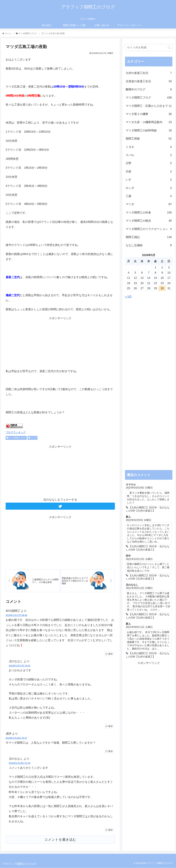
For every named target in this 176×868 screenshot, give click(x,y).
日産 (149, 172)
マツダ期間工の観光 (149, 221)
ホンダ (149, 188)
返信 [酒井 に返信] (109, 751)
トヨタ (149, 147)
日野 (149, 163)
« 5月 (128, 297)
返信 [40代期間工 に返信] (109, 654)
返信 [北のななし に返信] (109, 726)
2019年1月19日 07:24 (20, 763)
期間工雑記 (149, 237)
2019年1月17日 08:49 (16, 616)
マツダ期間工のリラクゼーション (149, 229)
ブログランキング (16, 432)
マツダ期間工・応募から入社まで (149, 106)
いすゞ (149, 180)
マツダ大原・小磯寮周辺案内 (149, 122)
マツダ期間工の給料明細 (149, 130)
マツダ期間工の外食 (149, 213)
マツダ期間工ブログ (16, 438)
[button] (169, 48)
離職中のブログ (149, 89)
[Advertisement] (60, 343)
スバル (149, 155)
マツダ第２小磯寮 (149, 114)
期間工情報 (149, 139)
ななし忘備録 (149, 245)
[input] (149, 48)
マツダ (33, 438)
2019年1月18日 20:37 (16, 738)
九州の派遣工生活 (149, 73)
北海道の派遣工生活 (149, 81)
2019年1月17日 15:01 (20, 666)
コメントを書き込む (60, 840)
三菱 (149, 196)
